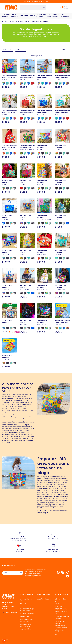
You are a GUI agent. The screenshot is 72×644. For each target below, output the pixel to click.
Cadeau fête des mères (41, 16)
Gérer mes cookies (61, 635)
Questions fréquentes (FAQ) (61, 608)
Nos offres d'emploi (44, 599)
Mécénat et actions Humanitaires (27, 620)
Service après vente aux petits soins (27, 625)
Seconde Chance (56, 16)
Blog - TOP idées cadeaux (25, 630)
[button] (4, 641)
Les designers (24, 616)
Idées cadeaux (14, 16)
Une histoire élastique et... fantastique (27, 610)
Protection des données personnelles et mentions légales (61, 624)
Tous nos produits (6, 16)
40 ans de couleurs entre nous (26, 605)
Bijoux (33, 16)
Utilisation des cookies (60, 631)
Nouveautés (24, 16)
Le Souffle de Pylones (27, 614)
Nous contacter (12, 612)
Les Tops (49, 16)
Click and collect (61, 599)
